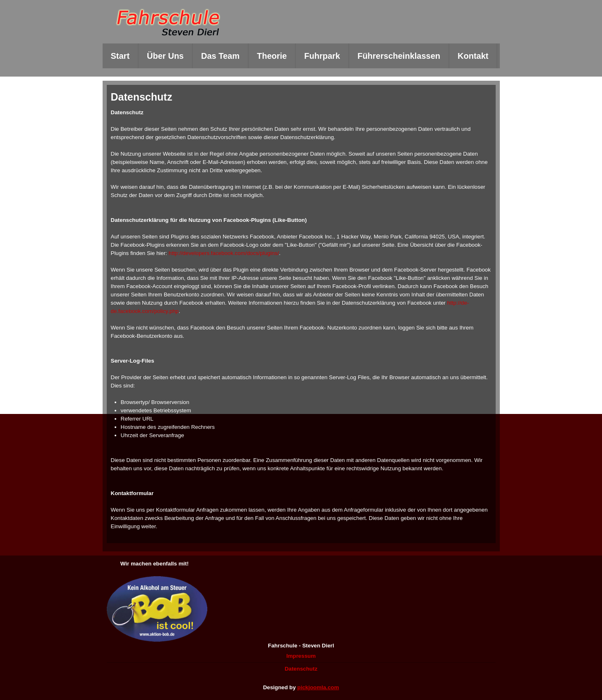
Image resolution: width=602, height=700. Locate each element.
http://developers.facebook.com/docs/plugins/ (224, 253)
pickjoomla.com (318, 687)
